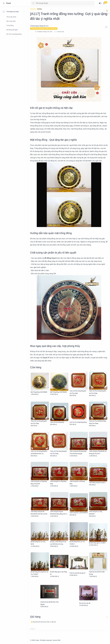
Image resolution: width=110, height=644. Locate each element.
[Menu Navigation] (4, 3)
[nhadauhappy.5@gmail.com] (39, 26)
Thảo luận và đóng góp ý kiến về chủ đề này (44, 29)
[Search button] (33, 3)
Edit (59, 640)
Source (55, 640)
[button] (100, 3)
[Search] (63, 3)
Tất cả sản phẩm (11, 17)
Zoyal (8, 3)
